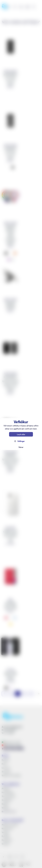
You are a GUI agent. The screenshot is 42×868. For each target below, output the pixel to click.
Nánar (21, 447)
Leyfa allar (21, 434)
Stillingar (21, 441)
